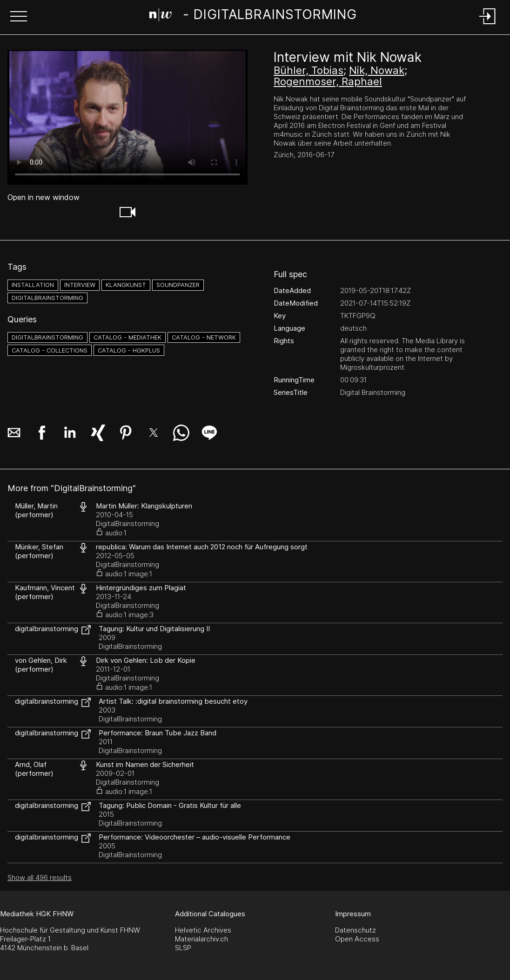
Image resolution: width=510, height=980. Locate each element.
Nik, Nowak (377, 70)
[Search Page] (253, 16)
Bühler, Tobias (309, 70)
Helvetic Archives (203, 930)
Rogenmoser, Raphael (328, 81)
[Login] (488, 25)
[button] (19, 17)
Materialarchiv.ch (201, 939)
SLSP (183, 948)
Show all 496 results (40, 877)
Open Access (357, 939)
